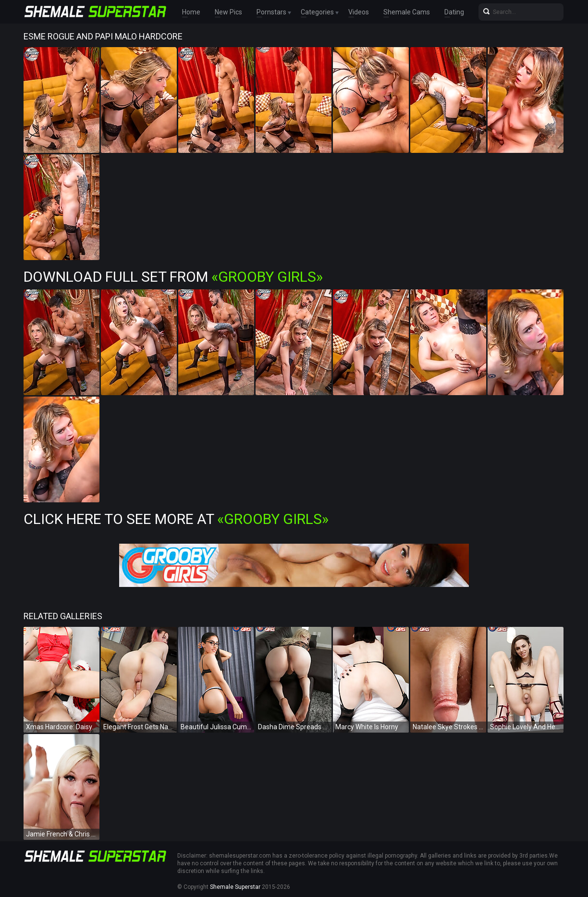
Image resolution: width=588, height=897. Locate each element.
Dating (454, 12)
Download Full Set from (173, 277)
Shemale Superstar (235, 887)
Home (191, 12)
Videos (359, 12)
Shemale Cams (407, 12)
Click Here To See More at (176, 519)
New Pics (228, 12)
